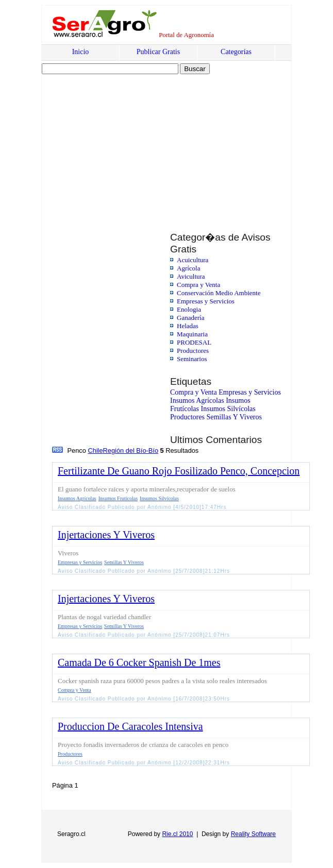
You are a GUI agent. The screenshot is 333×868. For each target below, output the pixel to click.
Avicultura (191, 276)
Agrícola (188, 268)
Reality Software (253, 834)
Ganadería (190, 318)
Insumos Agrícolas (197, 401)
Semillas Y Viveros (234, 417)
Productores (193, 351)
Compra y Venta (198, 285)
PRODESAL (194, 342)
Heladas (188, 326)
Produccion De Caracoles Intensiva (130, 726)
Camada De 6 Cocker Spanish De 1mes (139, 662)
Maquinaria (192, 334)
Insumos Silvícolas (228, 409)
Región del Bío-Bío (131, 450)
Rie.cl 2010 (177, 834)
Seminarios (192, 359)
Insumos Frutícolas (118, 498)
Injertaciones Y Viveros (106, 535)
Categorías (236, 52)
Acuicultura (193, 260)
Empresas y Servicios (206, 301)
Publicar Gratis (158, 52)
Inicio (81, 52)
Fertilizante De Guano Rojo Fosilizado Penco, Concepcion (179, 471)
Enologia (189, 309)
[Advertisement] (130, 143)
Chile (95, 450)
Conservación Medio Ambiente (219, 293)
